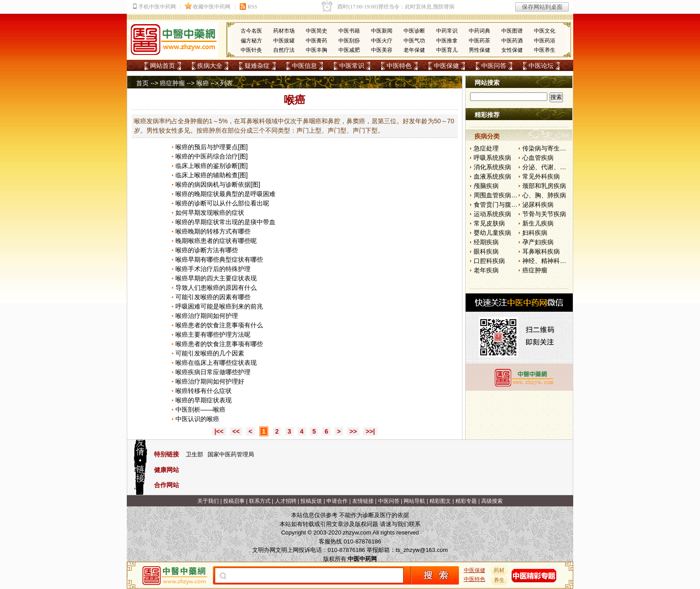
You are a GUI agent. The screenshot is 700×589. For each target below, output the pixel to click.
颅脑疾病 (486, 186)
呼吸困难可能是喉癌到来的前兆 (219, 306)
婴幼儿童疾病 (492, 233)
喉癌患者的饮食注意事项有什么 (219, 325)
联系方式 (260, 501)
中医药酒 (512, 41)
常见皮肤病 (489, 223)
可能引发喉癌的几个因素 (210, 353)
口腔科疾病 (489, 261)
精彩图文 (440, 501)
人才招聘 (286, 501)
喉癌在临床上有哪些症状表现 (216, 363)
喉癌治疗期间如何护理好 (210, 381)
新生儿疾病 (538, 223)
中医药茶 (479, 41)
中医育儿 (447, 50)
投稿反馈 (311, 501)
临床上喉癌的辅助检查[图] (212, 175)
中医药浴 (545, 41)
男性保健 (479, 50)
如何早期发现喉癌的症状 (210, 213)
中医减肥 (349, 50)
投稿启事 (234, 501)
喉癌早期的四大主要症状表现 (216, 278)
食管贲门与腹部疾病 (502, 205)
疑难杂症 (257, 66)
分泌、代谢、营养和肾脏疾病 (563, 167)
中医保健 (446, 66)
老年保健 (414, 50)
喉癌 (203, 83)
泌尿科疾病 (538, 205)
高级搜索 (492, 501)
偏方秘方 (251, 41)
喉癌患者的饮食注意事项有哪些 (219, 344)
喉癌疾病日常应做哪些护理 (213, 372)
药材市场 (284, 31)
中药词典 (479, 31)
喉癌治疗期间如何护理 (207, 316)
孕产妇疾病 (538, 242)
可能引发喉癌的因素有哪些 (213, 297)
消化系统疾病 (492, 167)
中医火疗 (382, 41)
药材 (500, 570)
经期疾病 (486, 242)
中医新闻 (382, 31)
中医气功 (414, 41)
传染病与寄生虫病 (547, 148)
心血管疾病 (538, 158)
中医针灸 (251, 50)
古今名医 (251, 31)
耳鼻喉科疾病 (541, 251)
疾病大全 (210, 66)
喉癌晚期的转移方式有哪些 (213, 231)
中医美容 (382, 50)
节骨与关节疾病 (544, 214)
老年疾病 (486, 270)
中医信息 (304, 66)
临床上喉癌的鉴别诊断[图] (212, 166)
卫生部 (194, 454)
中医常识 (352, 66)
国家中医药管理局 (231, 454)
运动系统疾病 (492, 214)
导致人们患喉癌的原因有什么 (216, 288)
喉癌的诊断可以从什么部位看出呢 (222, 203)
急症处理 (486, 148)
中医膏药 (317, 41)
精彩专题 (466, 501)
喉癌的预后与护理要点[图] (212, 147)
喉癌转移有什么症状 (204, 391)
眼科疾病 (486, 251)
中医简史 (317, 31)
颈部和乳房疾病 (544, 186)
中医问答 (494, 66)
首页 (142, 83)
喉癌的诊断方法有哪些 (207, 250)
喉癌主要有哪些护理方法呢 (213, 334)
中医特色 (399, 66)
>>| (370, 431)
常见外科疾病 (541, 176)
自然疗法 (284, 50)
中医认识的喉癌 (197, 419)
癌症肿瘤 (172, 83)
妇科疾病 (535, 233)
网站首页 (162, 66)
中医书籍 (349, 31)
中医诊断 (414, 31)
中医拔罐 (284, 41)
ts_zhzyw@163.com (422, 550)
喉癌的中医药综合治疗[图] (212, 156)
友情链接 (363, 501)
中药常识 (447, 31)
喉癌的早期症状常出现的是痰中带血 (225, 222)
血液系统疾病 (492, 176)
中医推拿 (447, 41)
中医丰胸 (317, 50)
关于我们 (208, 501)
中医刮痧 (349, 41)
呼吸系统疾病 (492, 158)
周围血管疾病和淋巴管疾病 (511, 195)
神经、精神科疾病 (547, 261)
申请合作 (337, 501)
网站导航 (414, 501)
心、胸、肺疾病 (544, 195)
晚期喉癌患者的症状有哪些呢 (216, 241)
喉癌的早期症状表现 (204, 400)
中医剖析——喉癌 (200, 409)
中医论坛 (541, 66)
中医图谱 (512, 31)
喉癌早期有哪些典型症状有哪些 (219, 259)
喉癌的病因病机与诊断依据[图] (218, 184)
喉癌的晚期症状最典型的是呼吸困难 (225, 194)
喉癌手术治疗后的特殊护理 (213, 269)
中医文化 (545, 31)
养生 (500, 580)
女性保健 (512, 50)
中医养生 (545, 50)
